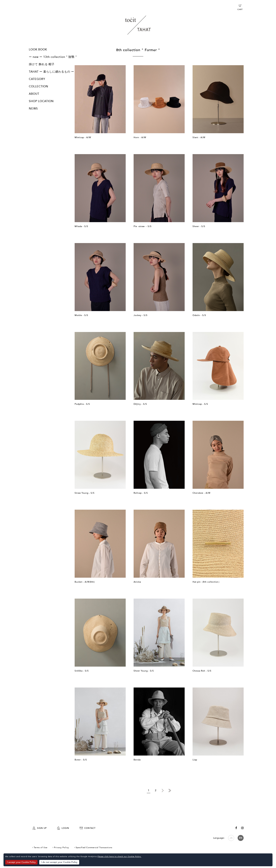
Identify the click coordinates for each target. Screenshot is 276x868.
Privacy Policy (62, 848)
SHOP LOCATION (41, 101)
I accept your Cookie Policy (21, 862)
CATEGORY (37, 79)
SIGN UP (40, 828)
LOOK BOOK (38, 50)
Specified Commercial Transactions (94, 848)
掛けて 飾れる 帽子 (42, 64)
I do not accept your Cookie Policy (59, 862)
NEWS (33, 109)
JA (231, 838)
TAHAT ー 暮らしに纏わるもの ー (51, 72)
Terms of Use (41, 848)
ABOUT (34, 94)
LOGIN (63, 828)
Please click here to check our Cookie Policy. (119, 857)
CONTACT (88, 828)
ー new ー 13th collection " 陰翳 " (53, 57)
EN (241, 838)
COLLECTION (39, 86)
